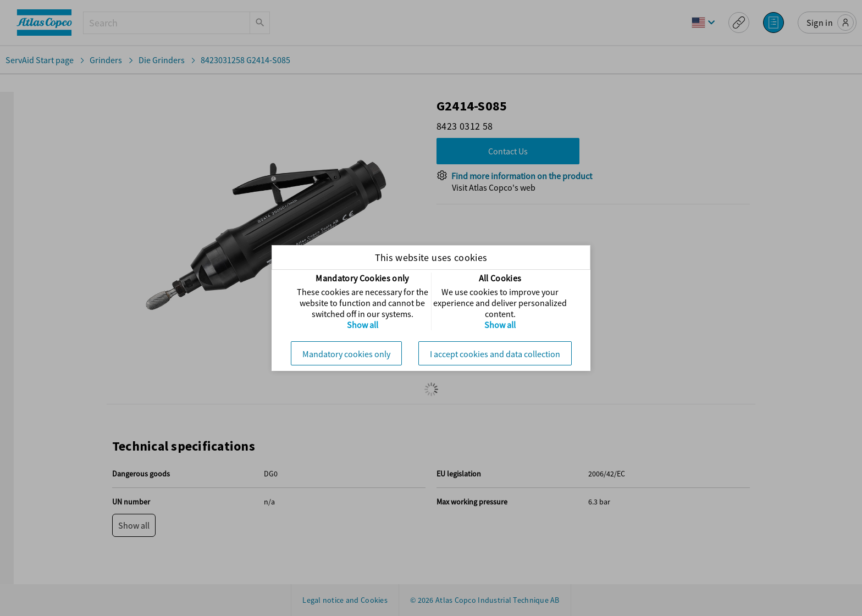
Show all (363, 325)
